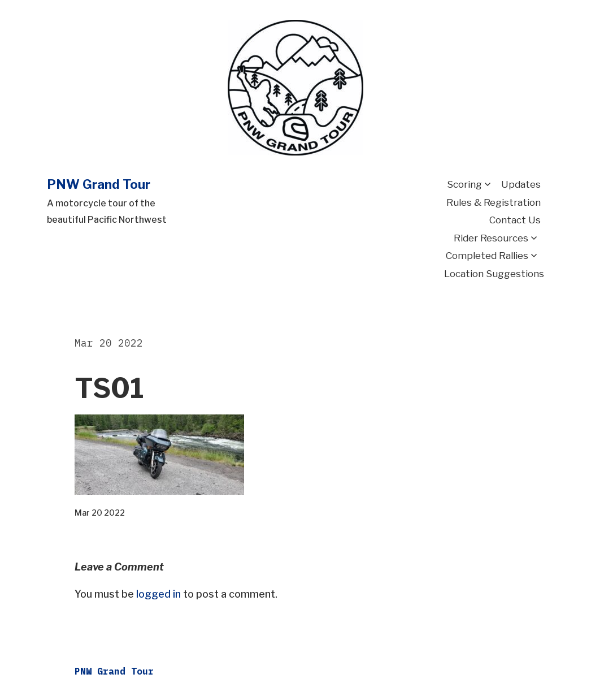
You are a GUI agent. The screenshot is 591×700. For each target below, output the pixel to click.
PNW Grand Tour (99, 184)
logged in (158, 594)
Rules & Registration (494, 202)
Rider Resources (491, 238)
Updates (521, 184)
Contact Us (515, 220)
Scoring (464, 184)
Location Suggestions (494, 274)
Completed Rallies (487, 256)
